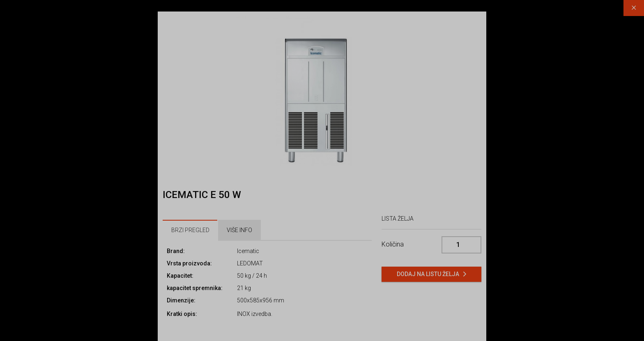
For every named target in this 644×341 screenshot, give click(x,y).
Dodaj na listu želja (428, 274)
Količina (393, 244)
